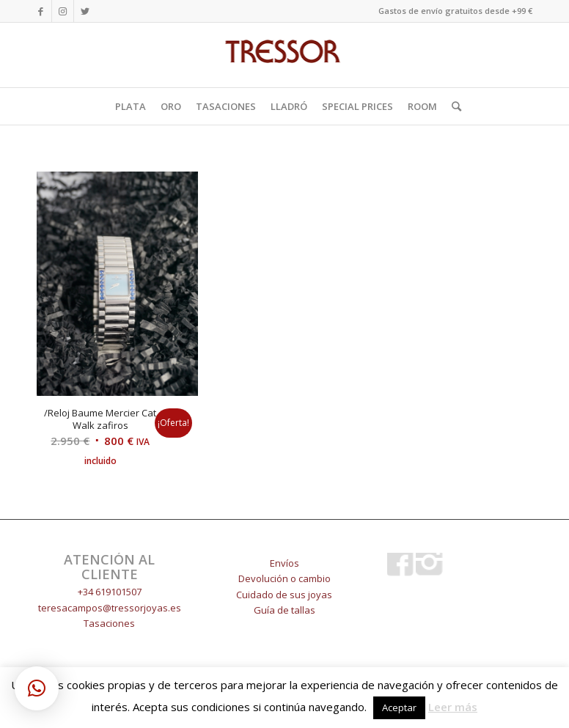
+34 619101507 (110, 592)
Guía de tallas (284, 610)
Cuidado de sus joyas (284, 595)
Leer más (453, 707)
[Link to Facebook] (41, 11)
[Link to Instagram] (63, 11)
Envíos (284, 563)
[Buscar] (453, 106)
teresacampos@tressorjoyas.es (110, 608)
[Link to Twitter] (85, 11)
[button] (37, 688)
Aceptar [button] (399, 707)
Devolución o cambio (284, 578)
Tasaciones (109, 623)
